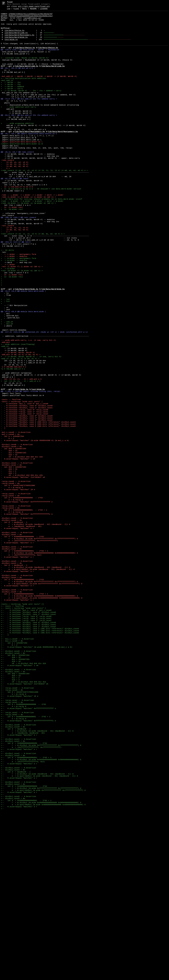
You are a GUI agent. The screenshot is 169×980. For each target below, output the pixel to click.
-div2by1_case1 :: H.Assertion (17, 643)
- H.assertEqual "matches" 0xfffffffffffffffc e (27, 620)
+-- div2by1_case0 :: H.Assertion (18, 875)
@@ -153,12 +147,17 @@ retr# (16, 291)
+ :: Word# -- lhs (11, 98)
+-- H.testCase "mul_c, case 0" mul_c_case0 (26, 737)
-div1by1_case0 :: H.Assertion (17, 536)
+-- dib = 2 (10, 821)
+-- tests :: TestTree (12, 732)
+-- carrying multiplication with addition (23, 93)
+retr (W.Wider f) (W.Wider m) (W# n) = (22, 326)
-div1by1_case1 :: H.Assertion (17, 558)
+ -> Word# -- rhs (11, 100)
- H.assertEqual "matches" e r (17, 638)
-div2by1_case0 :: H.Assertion (17, 625)
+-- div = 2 (10, 818)
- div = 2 (9, 568)
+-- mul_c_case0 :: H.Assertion (17, 771)
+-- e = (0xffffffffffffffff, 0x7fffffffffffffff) (31, 903)
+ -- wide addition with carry (18, 128)
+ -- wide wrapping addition (17, 147)
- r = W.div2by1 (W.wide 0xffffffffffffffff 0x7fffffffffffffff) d (39, 650)
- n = (5, 202)
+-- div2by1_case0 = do (13, 878)
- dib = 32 (9, 549)
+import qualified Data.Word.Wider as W (22, 172)
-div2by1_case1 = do (11, 645)
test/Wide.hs (11, 47)
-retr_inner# (7, 271)
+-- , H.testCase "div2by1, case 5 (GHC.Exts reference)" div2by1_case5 (40, 764)
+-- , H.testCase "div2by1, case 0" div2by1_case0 (28, 752)
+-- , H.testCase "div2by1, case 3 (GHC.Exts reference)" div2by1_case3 (40, 759)
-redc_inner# (7, 192)
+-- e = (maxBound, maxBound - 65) (23, 885)
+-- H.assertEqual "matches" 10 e (20, 841)
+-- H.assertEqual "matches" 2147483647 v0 (25, 826)
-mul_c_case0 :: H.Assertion (16, 521)
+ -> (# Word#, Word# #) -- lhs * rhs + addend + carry (31, 108)
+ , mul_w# (7, 390)
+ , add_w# (7, 388)
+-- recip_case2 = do (12, 863)
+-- (3, 769)
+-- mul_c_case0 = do (12, 774)
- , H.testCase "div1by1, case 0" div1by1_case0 (27, 489)
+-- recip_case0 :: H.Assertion (17, 831)
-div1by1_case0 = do (11, 539)
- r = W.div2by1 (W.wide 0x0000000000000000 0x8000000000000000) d (39, 667)
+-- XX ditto (7, 301)
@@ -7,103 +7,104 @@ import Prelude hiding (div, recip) (31, 472)
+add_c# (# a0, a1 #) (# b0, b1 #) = (20, 432)
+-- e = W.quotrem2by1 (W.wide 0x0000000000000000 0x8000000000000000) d (43, 972)
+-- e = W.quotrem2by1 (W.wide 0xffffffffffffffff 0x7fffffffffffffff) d (43, 955)
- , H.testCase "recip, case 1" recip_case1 (25, 497)
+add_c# (5, 417)
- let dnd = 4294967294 (14, 541)
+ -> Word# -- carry (12, 105)
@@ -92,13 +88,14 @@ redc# (15, 214)
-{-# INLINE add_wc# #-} (14, 442)
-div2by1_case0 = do (11, 628)
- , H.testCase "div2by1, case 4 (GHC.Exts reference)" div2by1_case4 (38, 511)
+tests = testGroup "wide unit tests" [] (22, 729)
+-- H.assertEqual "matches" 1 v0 (20, 804)
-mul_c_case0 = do (10, 524)
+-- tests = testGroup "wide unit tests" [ (23, 734)
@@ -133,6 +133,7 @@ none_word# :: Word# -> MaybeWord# (30, 58)
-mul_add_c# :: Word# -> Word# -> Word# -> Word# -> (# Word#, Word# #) (39, 90)
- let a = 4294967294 (12, 526)
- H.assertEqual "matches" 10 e (18, 591)
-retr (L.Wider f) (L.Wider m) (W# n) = (22, 321)
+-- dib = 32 (11, 799)
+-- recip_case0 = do (12, 833)
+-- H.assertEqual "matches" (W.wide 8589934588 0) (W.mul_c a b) (37, 781)
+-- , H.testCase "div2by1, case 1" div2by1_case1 (28, 754)
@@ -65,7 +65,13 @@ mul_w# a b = (18, 80)
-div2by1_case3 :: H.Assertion (17, 677)
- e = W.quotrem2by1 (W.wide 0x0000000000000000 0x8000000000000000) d (42, 722)
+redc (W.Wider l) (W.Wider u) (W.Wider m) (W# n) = (28, 244)
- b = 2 (7, 529)
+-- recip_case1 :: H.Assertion (17, 846)
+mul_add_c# (7, 95)
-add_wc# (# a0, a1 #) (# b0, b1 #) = (21, 427)
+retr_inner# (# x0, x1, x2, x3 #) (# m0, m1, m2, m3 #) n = (33, 281)
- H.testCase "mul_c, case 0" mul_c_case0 (25, 487)
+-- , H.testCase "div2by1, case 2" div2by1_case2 (28, 757)
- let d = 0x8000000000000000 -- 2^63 (22, 601)
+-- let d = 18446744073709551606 (20, 836)
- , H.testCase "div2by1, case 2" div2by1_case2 (27, 506)
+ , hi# (5, 363)
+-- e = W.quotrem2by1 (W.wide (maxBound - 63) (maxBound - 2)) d (39, 937)
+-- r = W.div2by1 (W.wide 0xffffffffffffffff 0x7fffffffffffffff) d (41, 900)
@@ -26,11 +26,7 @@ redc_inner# (17, 182)
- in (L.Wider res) (12, 249)
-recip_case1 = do (10, 598)
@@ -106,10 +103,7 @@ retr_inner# (18, 261)
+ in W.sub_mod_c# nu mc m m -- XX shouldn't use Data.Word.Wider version (41, 227)
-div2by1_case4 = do (11, 697)
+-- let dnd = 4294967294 (15, 791)
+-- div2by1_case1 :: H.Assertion (18, 893)
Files (16, 10)
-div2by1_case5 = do (11, 714)
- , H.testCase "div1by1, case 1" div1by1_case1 (27, 492)
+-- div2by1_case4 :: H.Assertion (18, 945)
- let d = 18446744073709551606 (18, 586)
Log (9, 10)
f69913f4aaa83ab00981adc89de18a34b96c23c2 (31, 18)
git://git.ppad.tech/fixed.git (34, 7)
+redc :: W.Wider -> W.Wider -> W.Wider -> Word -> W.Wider (32, 241)
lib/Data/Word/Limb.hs (16, 39)
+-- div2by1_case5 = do (13, 965)
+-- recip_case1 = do (12, 848)
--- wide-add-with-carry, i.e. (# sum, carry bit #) (28, 410)
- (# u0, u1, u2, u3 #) (15, 194)
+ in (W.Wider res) (12, 251)
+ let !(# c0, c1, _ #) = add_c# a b (21, 459)
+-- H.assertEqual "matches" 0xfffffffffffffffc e (28, 870)
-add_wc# (5, 412)
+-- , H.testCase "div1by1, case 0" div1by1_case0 (28, 739)
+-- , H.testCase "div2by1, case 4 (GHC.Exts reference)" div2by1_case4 (40, 761)
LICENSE (44, 10)
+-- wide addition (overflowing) (18, 415)
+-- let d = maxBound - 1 (16, 880)
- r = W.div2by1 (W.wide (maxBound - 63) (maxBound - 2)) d (36, 633)
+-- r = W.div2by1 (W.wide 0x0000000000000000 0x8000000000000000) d (41, 917)
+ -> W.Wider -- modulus (14, 313)
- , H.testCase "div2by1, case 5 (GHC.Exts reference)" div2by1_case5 (38, 514)
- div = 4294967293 (14, 546)
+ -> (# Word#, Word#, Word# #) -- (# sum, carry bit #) (31, 430)
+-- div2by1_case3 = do (13, 930)
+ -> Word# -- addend (12, 103)
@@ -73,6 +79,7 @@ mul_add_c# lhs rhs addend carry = (29, 118)
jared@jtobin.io (32, 21)
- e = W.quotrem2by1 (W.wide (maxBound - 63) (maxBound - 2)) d (38, 687)
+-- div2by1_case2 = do (13, 913)
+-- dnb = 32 (11, 794)
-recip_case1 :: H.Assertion (16, 596)
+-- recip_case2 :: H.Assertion (17, 861)
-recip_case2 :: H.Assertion (16, 610)
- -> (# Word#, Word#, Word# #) (18, 425)
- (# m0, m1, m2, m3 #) (15, 199)
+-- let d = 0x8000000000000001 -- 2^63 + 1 (26, 865)
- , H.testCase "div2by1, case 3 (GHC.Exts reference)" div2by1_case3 (38, 509)
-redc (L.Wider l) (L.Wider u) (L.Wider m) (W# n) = (28, 236)
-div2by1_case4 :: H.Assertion (17, 695)
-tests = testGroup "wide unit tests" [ (22, 484)
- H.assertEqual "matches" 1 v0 (18, 553)
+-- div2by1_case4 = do (13, 947)
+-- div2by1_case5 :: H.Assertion (18, 962)
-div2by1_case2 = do (11, 662)
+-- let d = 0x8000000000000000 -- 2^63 (23, 851)
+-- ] (5, 766)
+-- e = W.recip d (14, 838)
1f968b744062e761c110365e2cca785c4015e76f (31, 16)
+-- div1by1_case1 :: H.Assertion (18, 809)
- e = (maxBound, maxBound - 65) (21, 635)
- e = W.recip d (12, 588)
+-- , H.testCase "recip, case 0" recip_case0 (26, 744)
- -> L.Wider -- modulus (14, 308)
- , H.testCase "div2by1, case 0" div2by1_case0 (27, 501)
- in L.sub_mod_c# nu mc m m (17, 224)
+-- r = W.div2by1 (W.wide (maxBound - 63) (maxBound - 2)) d (37, 883)
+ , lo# (5, 360)
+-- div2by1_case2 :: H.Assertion (18, 910)
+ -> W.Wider (8, 323)
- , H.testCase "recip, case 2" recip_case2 (25, 499)
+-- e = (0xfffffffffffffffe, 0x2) (23, 920)
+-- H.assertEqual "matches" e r (19, 888)
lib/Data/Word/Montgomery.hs (19, 41)
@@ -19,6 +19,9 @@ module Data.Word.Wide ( (23, 350)
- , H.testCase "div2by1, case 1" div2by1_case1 (27, 504)
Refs (25, 10)
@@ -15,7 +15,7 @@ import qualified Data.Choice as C (29, 160)
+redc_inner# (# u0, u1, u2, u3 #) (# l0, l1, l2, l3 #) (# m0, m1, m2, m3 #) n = (44, 204)
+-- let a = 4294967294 (14, 776)
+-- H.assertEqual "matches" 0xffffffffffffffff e (28, 856)
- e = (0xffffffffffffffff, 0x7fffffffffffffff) (29, 653)
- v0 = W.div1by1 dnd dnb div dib (22, 551)
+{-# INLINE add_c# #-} (13, 445)
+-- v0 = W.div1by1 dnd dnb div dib (23, 801)
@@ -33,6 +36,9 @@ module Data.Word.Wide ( (23, 375)
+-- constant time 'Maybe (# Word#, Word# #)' (25, 68)
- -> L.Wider (8, 318)
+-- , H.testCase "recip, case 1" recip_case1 (26, 747)
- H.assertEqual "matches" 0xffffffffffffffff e (27, 605)
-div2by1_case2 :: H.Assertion (17, 660)
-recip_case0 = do (10, 583)
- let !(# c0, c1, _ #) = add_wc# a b (21, 457)
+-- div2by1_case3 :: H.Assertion (18, 927)
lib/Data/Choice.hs (15, 36)
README (33, 10)
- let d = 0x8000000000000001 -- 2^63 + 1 (24, 615)
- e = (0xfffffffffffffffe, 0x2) (21, 670)
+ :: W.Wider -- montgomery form (18, 311)
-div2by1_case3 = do (11, 680)
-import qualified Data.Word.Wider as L (22, 170)
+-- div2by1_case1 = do (13, 895)
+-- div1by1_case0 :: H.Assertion (18, 786)
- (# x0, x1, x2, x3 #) (15, 274)
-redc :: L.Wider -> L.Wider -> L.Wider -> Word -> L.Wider (32, 234)
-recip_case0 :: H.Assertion (16, 581)
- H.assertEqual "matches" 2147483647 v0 (23, 576)
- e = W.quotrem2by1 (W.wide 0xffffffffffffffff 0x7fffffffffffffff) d (42, 705)
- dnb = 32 (9, 544)
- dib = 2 (9, 571)
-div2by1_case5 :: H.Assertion (17, 712)
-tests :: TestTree (11, 482)
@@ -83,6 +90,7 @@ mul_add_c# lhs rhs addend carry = (29, 137)
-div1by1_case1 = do (11, 561)
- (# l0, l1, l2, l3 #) (15, 197)
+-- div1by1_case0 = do (13, 789)
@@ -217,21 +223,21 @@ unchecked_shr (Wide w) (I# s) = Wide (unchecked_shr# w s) (44, 400)
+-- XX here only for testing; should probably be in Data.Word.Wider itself (42, 239)
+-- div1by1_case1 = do (13, 811)
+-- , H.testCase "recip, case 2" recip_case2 (26, 749)
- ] (3, 516)
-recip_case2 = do (10, 613)
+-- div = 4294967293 (15, 796)
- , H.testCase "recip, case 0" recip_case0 (25, 494)
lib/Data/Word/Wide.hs (16, 44)
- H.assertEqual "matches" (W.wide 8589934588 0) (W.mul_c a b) (35, 531)
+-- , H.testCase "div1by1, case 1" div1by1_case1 (28, 742)
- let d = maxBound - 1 (14, 630)
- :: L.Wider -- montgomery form (18, 306)
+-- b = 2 (9, 779)
